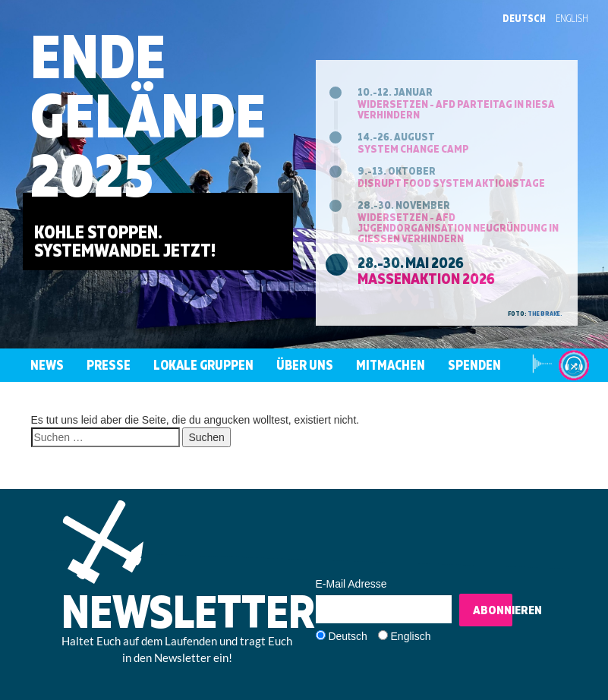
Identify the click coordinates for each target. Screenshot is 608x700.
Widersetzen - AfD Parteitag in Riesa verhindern (456, 109)
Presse (109, 365)
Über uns (305, 365)
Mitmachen (391, 365)
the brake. (545, 314)
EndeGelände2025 (148, 115)
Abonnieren (493, 610)
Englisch (411, 636)
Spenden (474, 365)
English (572, 18)
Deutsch (524, 18)
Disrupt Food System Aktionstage (451, 183)
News (47, 365)
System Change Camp (413, 148)
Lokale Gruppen (203, 365)
